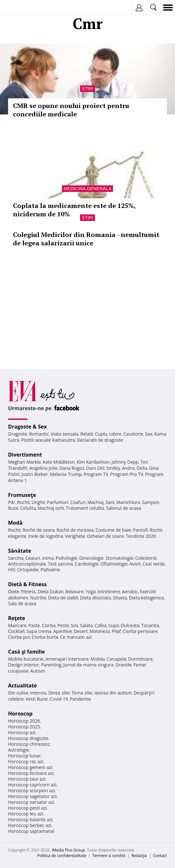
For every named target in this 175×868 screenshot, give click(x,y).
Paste (34, 625)
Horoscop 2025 (24, 727)
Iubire (115, 434)
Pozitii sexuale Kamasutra (48, 440)
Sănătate (20, 551)
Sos (74, 625)
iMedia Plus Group (68, 850)
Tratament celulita (85, 508)
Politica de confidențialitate (62, 856)
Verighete (75, 536)
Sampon (150, 502)
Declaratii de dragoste (100, 440)
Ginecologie (91, 558)
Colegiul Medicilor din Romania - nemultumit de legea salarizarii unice (86, 239)
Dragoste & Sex (27, 427)
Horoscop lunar (24, 756)
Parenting (51, 665)
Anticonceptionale (27, 564)
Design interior (24, 665)
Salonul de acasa (124, 508)
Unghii (38, 502)
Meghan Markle (25, 462)
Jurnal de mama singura (88, 665)
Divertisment (25, 455)
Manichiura (128, 502)
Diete (14, 592)
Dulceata (130, 625)
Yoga (91, 592)
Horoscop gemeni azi (30, 767)
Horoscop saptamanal (31, 831)
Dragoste (18, 434)
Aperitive (63, 631)
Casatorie (133, 434)
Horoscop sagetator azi (32, 796)
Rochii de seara (39, 530)
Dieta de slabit (63, 598)
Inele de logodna (46, 536)
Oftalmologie (114, 564)
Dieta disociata (96, 598)
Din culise (18, 693)
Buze (13, 508)
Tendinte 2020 (141, 536)
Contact (160, 856)
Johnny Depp (125, 462)
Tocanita (150, 625)
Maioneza (100, 631)
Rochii (23, 502)
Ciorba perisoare (140, 631)
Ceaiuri (33, 558)
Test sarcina (60, 564)
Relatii (87, 434)
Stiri (87, 89)
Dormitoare (140, 659)
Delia (142, 468)
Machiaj (96, 502)
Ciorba (49, 625)
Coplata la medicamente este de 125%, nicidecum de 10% (74, 210)
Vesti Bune (37, 699)
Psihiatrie (50, 570)
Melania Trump (66, 474)
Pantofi (140, 530)
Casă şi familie (26, 652)
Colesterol (146, 558)
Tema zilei (82, 693)
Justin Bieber (35, 474)
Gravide (124, 665)
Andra (129, 468)
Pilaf (116, 631)
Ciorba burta (45, 637)
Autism (38, 671)
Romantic (39, 434)
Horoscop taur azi (27, 779)
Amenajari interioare (67, 659)
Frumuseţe (22, 495)
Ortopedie (28, 570)
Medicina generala (87, 189)
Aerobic (130, 592)
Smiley (113, 468)
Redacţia (139, 856)
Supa (114, 625)
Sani (110, 502)
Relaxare (75, 592)
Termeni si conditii (109, 856)
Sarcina (16, 558)
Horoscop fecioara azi (31, 773)
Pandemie (80, 699)
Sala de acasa (22, 603)
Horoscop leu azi (26, 814)
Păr (12, 502)
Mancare (17, 625)
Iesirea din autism (113, 693)
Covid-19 (59, 699)
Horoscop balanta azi (30, 819)
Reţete (17, 618)
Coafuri (78, 502)
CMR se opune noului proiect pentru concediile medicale (71, 110)
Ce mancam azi (76, 637)
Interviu (38, 693)
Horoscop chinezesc (29, 744)
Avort (135, 564)
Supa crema (39, 631)
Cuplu (101, 434)
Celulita (28, 508)
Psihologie (67, 558)
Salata (87, 625)
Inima (48, 558)
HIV (12, 570)
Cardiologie (87, 564)
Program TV (96, 474)
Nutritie (38, 598)
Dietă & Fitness (27, 584)
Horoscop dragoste (28, 738)
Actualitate (22, 686)
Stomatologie (119, 558)
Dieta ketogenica (146, 598)
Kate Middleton (59, 462)
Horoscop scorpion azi (31, 790)
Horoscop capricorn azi (32, 785)
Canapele (116, 659)
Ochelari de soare (105, 536)
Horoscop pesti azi (27, 808)
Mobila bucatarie (26, 659)
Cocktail (16, 631)
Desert (81, 631)
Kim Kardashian (93, 462)
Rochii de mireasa (75, 530)
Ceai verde (154, 564)
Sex (149, 434)
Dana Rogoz (72, 468)
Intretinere (109, 592)
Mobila (98, 659)
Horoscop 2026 (24, 721)
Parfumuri (58, 502)
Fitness (28, 592)
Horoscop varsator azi (31, 802)
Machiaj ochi (51, 508)
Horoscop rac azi (26, 761)
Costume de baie (113, 530)
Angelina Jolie (43, 468)
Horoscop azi (22, 732)
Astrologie (19, 750)
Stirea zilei (59, 693)
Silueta (120, 598)
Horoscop (20, 714)
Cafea (101, 625)
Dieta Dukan (50, 592)
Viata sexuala (65, 434)
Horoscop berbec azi (30, 825)
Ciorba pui (19, 637)
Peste (63, 625)
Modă (15, 523)
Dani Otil (95, 468)
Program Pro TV (127, 474)
